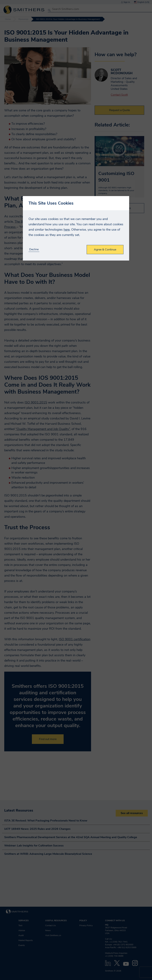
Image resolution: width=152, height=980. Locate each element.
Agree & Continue (105, 250)
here (67, 230)
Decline (34, 249)
